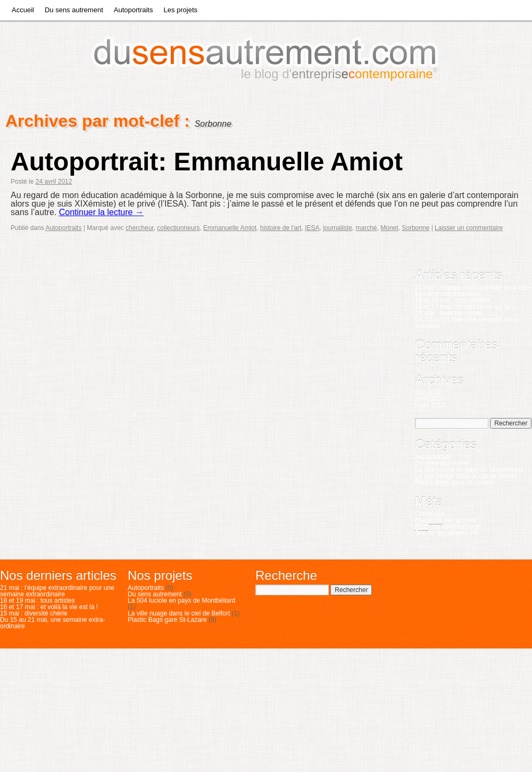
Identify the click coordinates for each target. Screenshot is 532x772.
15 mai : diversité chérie (449, 313)
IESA (312, 228)
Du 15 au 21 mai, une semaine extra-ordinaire (467, 323)
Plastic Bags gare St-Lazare (455, 482)
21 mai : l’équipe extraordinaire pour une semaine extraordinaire (472, 291)
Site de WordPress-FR (447, 533)
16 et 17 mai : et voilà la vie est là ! (464, 307)
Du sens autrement (74, 10)
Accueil (23, 10)
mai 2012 (428, 392)
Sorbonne (415, 228)
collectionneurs (178, 228)
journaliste (338, 228)
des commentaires (448, 527)
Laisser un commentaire (469, 228)
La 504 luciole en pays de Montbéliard (469, 470)
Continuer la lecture (101, 212)
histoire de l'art (281, 228)
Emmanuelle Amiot (230, 228)
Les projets (180, 10)
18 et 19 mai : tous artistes (452, 300)
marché (367, 228)
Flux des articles (446, 520)
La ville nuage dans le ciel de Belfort (466, 476)
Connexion (430, 514)
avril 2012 (429, 399)
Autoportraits (134, 10)
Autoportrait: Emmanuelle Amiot (207, 162)
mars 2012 (430, 405)
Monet (389, 228)
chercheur (140, 228)
